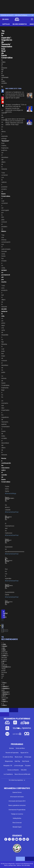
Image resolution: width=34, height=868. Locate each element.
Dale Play (17, 761)
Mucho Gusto (19, 757)
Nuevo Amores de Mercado (22, 774)
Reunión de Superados (12, 753)
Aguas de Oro (24, 753)
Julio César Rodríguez (21, 15)
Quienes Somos (17, 792)
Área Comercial (17, 823)
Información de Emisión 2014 (17, 801)
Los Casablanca (8, 774)
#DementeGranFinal (12, 512)
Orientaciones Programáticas (17, 810)
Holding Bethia (17, 818)
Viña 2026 (24, 770)
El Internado (28, 757)
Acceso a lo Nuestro (13, 770)
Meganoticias (9, 761)
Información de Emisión (17, 797)
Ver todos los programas (17, 780)
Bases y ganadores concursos (17, 805)
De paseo (28, 766)
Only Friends (26, 761)
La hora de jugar (19, 766)
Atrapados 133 (8, 766)
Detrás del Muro (20, 748)
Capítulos (6, 24)
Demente (5, 631)
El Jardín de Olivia (8, 757)
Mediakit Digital (17, 827)
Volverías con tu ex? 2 (7, 15)
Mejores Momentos (20, 24)
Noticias (12, 748)
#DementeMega (11, 493)
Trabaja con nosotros (17, 814)
